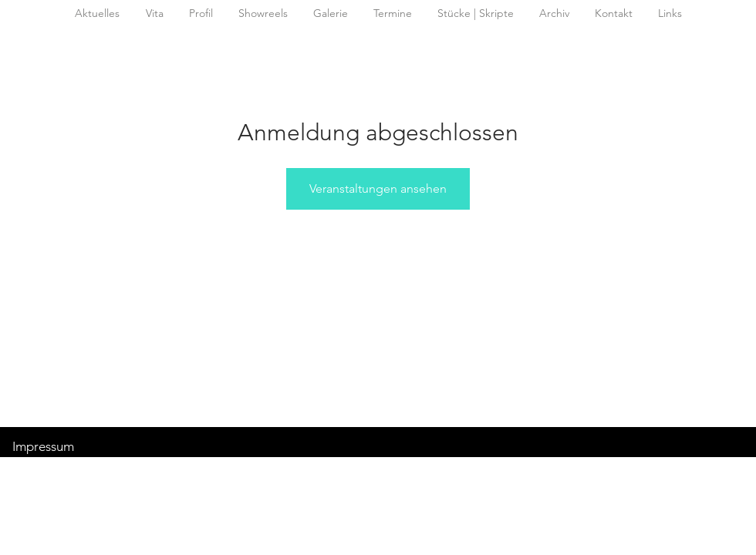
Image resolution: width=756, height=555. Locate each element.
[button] (554, 13)
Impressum (43, 446)
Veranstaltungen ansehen (378, 188)
